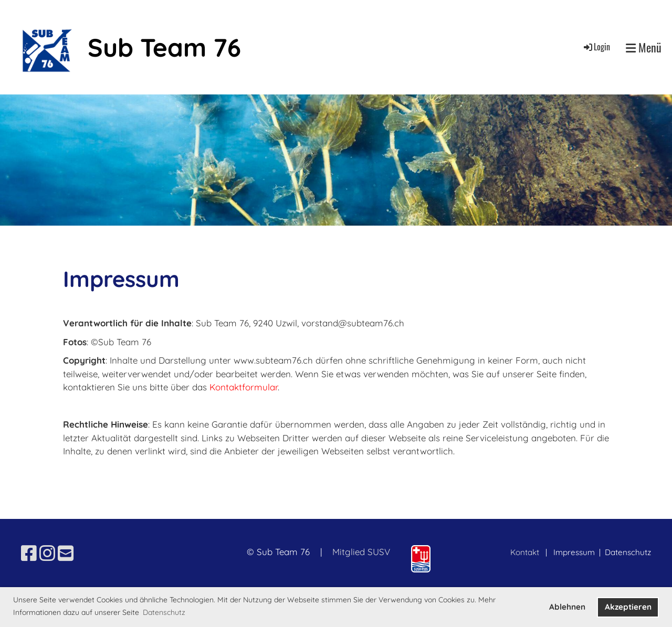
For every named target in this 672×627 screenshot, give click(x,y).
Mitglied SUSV (361, 552)
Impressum (575, 552)
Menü (644, 47)
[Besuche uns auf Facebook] (29, 553)
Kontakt (525, 552)
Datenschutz (628, 552)
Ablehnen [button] (567, 607)
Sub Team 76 (164, 47)
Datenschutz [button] (164, 612)
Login (596, 47)
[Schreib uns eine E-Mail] (66, 553)
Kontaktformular (244, 387)
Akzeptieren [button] (628, 607)
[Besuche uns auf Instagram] (47, 553)
